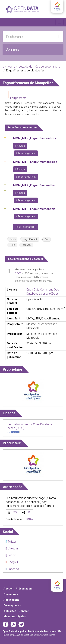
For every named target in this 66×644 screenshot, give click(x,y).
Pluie (13, 245)
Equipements (18, 98)
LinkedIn (12, 548)
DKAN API (30, 519)
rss (13, 624)
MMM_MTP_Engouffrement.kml (35, 185)
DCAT (18, 273)
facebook (6, 624)
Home (11, 67)
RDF (29, 512)
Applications (11, 600)
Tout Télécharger (26, 227)
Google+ (12, 562)
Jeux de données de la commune (39, 67)
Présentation (24, 589)
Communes (11, 594)
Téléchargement (26, 153)
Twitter (11, 542)
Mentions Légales (15, 616)
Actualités (10, 611)
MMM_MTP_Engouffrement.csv (35, 138)
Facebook (13, 569)
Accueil (8, 589)
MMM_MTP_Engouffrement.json (35, 162)
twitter (21, 624)
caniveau (27, 245)
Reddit (10, 555)
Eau (47, 239)
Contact (24, 611)
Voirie (13, 239)
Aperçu (20, 146)
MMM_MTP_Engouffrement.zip (34, 209)
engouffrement (30, 239)
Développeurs (12, 605)
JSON (15, 512)
